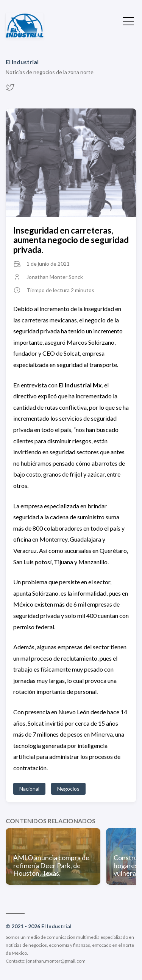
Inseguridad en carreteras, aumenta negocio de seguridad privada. (71, 240)
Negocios (68, 789)
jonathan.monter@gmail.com (56, 961)
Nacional (29, 789)
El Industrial (22, 62)
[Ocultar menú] (128, 20)
